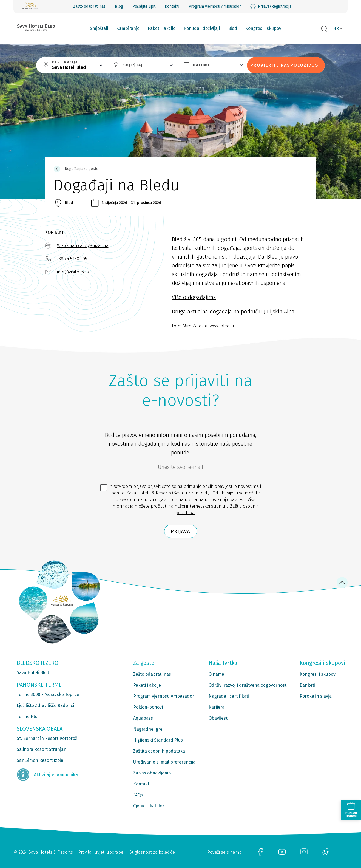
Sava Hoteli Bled (33, 673)
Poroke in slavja (316, 696)
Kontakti (172, 6)
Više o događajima (194, 297)
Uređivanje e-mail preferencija (164, 762)
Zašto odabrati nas (89, 6)
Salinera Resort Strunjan (42, 749)
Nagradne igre (148, 729)
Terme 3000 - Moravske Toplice (48, 695)
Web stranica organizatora (83, 246)
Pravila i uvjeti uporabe (101, 852)
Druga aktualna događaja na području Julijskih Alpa (233, 312)
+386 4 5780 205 (72, 259)
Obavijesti (219, 718)
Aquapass (143, 718)
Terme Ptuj (28, 716)
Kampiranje (128, 28)
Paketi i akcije (162, 28)
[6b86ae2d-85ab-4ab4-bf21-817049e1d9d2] (181, 468)
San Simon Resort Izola (40, 760)
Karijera (217, 707)
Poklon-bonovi (148, 707)
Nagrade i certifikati (229, 696)
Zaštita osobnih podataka (159, 751)
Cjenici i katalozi (149, 806)
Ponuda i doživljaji (202, 28)
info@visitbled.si (73, 272)
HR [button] (336, 28)
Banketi (307, 685)
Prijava (181, 531)
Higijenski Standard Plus (158, 740)
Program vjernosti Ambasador (215, 6)
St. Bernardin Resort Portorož (47, 738)
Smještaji (99, 28)
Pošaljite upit (144, 6)
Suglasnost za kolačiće (152, 852)
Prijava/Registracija (271, 7)
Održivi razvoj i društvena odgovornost (248, 685)
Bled (233, 28)
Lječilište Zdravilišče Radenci (45, 706)
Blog (119, 6)
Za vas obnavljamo (152, 773)
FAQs (138, 795)
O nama (216, 674)
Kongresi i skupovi (264, 28)
